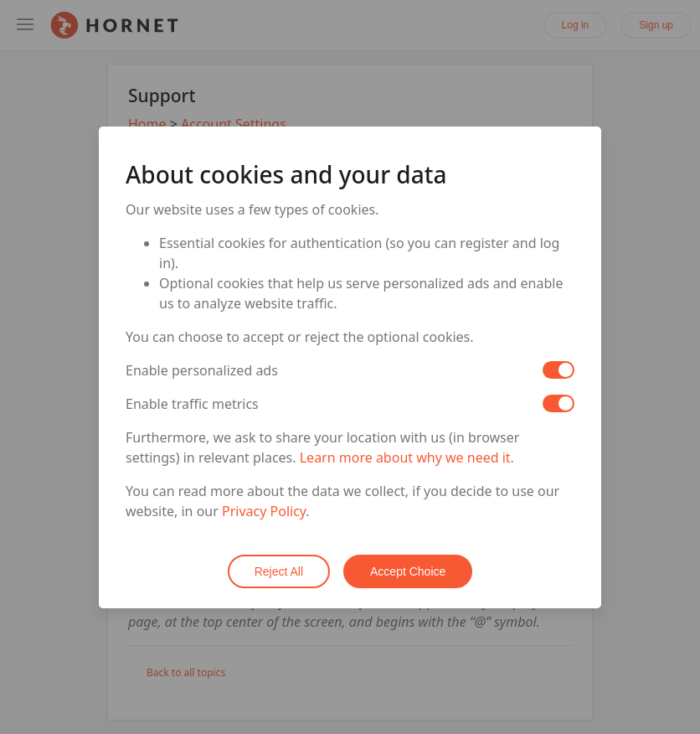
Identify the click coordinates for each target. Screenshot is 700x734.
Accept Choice (408, 571)
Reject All (279, 571)
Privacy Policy (264, 511)
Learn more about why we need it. (407, 457)
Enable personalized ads (202, 370)
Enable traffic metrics (192, 404)
